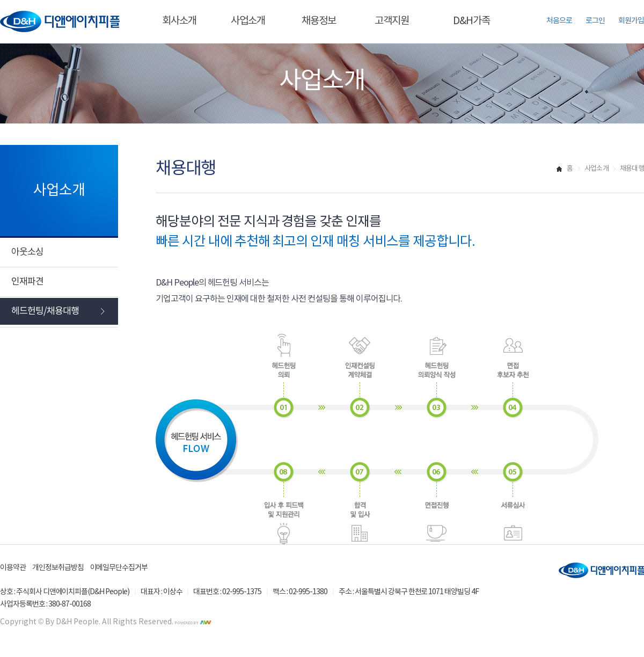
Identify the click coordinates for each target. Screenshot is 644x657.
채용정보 (319, 21)
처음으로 (559, 21)
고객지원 (392, 21)
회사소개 (179, 21)
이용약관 (13, 568)
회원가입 (631, 21)
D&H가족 (471, 21)
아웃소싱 (27, 252)
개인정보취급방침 (58, 568)
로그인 (595, 21)
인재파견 (27, 282)
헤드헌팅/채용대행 (45, 311)
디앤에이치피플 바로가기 (60, 22)
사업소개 (248, 21)
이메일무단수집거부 (119, 568)
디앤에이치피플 (601, 570)
